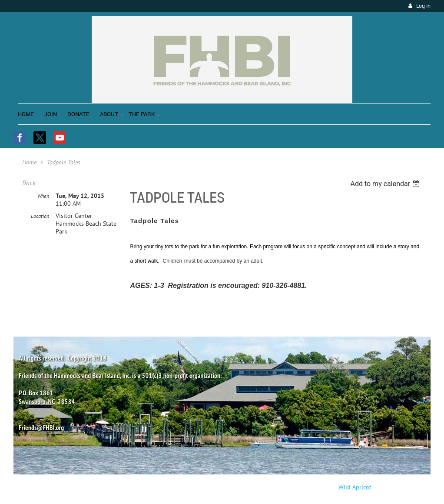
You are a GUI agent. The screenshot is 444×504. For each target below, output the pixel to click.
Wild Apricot (355, 487)
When (43, 196)
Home (29, 162)
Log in (423, 6)
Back (29, 183)
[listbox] (386, 184)
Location (40, 216)
